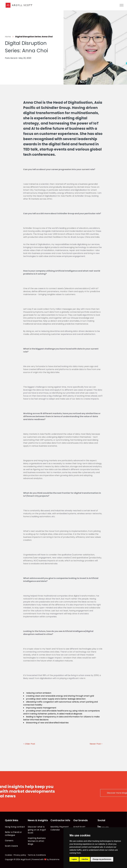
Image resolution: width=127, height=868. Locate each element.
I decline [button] (85, 859)
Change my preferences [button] (102, 859)
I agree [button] (74, 859)
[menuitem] (15, 827)
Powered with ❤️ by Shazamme (46, 859)
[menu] (122, 5)
